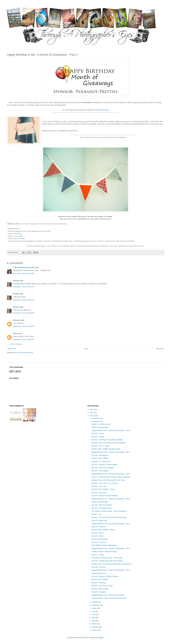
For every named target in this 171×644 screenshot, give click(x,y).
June (94, 615)
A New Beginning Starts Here (24, 267)
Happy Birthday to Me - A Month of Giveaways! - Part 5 (111, 499)
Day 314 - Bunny (97, 533)
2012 (92, 413)
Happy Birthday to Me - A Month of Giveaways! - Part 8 (111, 430)
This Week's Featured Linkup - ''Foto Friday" (107, 558)
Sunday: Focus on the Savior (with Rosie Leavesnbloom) (111, 564)
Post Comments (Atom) (25, 353)
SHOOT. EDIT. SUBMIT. (100, 458)
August (95, 608)
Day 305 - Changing (99, 592)
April (94, 621)
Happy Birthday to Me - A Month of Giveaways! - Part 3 (111, 549)
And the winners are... (99, 573)
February (95, 627)
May (94, 618)
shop (32, 224)
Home (86, 349)
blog (20, 234)
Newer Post (12, 349)
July (94, 611)
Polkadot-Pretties (102, 110)
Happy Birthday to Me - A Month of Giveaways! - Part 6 (111, 474)
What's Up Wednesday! (100, 427)
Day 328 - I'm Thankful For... (101, 462)
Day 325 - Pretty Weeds (100, 471)
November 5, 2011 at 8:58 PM (23, 339)
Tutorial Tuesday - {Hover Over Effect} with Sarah (109, 598)
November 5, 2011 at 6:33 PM (23, 326)
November (96, 422)
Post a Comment (16, 344)
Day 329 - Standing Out (100, 455)
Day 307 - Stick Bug (98, 583)
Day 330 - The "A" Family (100, 446)
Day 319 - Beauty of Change (101, 505)
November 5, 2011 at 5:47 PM (23, 287)
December (96, 418)
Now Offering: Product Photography (104, 545)
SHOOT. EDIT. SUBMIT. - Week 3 (103, 530)
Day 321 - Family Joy (99, 493)
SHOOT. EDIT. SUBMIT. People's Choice (106, 449)
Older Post (160, 349)
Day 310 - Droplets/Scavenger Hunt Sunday (107, 561)
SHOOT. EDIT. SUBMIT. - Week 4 (103, 489)
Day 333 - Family (97, 433)
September (96, 605)
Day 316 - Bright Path (99, 520)
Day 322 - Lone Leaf (99, 486)
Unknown (16, 320)
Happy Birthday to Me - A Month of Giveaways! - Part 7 (111, 452)
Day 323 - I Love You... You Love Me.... (105, 483)
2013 (92, 409)
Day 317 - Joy (96, 514)
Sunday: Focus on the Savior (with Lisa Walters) (108, 443)
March (94, 624)
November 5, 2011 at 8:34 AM (23, 273)
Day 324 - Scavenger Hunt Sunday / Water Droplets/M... (111, 477)
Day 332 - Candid (98, 437)
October (95, 602)
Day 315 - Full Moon (99, 527)
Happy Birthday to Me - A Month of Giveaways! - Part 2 (111, 570)
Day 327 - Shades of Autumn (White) (104, 465)
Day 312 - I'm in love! (99, 542)
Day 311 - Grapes (98, 555)
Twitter (20, 236)
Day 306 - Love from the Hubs (102, 586)
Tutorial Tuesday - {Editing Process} (104, 552)
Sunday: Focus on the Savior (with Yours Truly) (108, 480)
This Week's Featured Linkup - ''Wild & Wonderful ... (110, 511)
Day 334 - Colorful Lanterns (101, 424)
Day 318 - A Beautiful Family (101, 508)
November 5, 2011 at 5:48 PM (23, 313)
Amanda (16, 281)
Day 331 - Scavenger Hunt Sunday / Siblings (107, 440)
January (95, 630)
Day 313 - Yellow (97, 536)
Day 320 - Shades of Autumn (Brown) (105, 496)
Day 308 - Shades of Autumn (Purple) (105, 576)
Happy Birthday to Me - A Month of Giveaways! (108, 595)
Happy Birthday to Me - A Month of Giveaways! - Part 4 (111, 524)
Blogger (101, 638)
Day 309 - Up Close (98, 567)
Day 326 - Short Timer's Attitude (103, 468)
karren (15, 333)
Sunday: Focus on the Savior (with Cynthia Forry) (109, 517)
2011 (92, 416)
